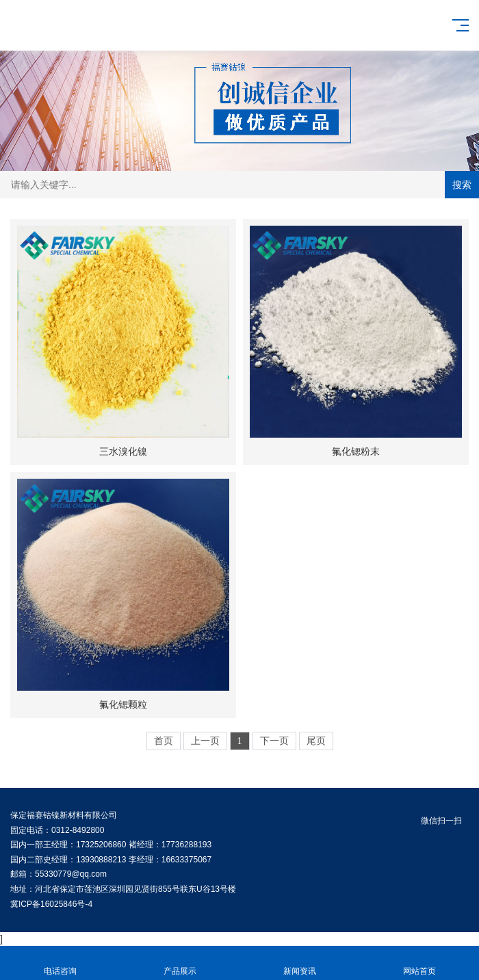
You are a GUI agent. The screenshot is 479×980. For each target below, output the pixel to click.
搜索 (462, 185)
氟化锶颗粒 (123, 704)
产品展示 (180, 963)
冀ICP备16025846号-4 (51, 904)
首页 (164, 741)
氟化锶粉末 (356, 451)
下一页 (274, 741)
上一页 (205, 741)
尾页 (316, 741)
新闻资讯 (299, 963)
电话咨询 (60, 963)
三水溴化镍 (123, 451)
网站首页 (419, 963)
